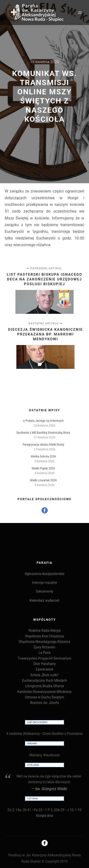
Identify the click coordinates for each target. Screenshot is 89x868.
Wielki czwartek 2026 (43, 480)
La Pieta (44, 653)
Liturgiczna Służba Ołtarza (44, 686)
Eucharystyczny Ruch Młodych (44, 680)
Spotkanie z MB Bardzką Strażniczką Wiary (43, 433)
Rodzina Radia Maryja (44, 630)
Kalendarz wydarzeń (44, 600)
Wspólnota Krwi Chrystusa (44, 636)
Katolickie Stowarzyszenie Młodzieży (44, 692)
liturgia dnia (44, 816)
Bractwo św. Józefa (44, 703)
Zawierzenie (44, 669)
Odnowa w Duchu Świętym (44, 697)
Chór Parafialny (44, 664)
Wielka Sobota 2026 (43, 457)
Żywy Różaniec (44, 647)
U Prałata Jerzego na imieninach (43, 421)
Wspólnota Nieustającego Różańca (44, 642)
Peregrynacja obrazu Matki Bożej (43, 445)
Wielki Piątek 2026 (43, 468)
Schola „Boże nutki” (44, 675)
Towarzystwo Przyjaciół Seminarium (44, 658)
